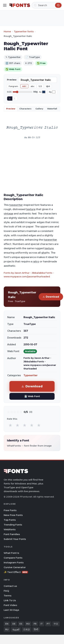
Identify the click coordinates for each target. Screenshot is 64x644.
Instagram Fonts (14, 562)
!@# (48, 86)
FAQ (6, 591)
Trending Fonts (13, 525)
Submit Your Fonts (15, 539)
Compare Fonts (13, 558)
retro (36, 261)
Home (7, 31)
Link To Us (10, 600)
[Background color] (54, 92)
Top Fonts (10, 520)
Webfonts (10, 529)
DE (14, 624)
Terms (8, 596)
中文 (56, 624)
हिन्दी (36, 629)
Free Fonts (10, 510)
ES (21, 624)
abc (33, 86)
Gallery (39, 109)
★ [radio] (10, 425)
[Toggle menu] (5, 5)
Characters (25, 109)
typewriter (16, 205)
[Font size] (22, 92)
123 (40, 86)
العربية (16, 629)
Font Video (10, 605)
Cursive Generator (15, 567)
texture (31, 209)
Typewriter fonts (24, 31)
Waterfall (52, 109)
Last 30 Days (11, 610)
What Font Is (11, 553)
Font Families (12, 534)
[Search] (47, 5)
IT (42, 624)
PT (48, 624)
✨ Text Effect (16, 572)
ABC (24, 86)
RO (28, 624)
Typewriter (31, 375)
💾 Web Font (32, 396)
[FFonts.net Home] (20, 5)
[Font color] (44, 92)
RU (7, 629)
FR (35, 624)
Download (51, 297)
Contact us (10, 586)
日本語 (27, 629)
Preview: (12, 80)
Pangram (13, 86)
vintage (8, 214)
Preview (11, 109)
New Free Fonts (13, 515)
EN (7, 624)
